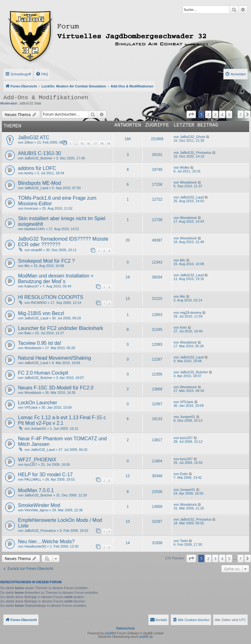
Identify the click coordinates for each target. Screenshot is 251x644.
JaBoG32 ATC (34, 138)
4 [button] (222, 114)
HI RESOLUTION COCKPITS (51, 297)
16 (89, 143)
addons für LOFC (37, 168)
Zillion (29, 142)
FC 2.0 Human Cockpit (43, 373)
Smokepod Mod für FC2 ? (46, 261)
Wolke (185, 167)
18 (102, 143)
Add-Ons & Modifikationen (46, 98)
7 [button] (241, 114)
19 (108, 143)
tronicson (31, 208)
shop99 (37, 250)
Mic (27, 266)
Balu (28, 333)
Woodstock (188, 182)
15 (82, 143)
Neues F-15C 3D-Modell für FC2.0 (56, 388)
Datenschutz (125, 628)
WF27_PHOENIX (37, 460)
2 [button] (208, 114)
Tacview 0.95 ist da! (40, 343)
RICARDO (39, 303)
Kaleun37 (32, 286)
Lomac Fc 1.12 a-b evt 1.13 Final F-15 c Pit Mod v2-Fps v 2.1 (62, 420)
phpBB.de (146, 637)
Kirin (183, 327)
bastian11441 (35, 229)
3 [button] (215, 114)
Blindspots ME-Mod (40, 183)
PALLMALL (33, 479)
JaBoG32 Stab (30, 103)
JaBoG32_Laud (36, 188)
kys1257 (186, 438)
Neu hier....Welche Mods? (46, 542)
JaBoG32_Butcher (38, 158)
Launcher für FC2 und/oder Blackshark (61, 328)
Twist (184, 541)
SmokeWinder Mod (39, 505)
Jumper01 (39, 429)
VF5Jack (31, 407)
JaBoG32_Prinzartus (196, 153)
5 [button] (229, 114)
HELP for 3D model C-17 (45, 475)
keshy (29, 173)
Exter (184, 474)
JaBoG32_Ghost (193, 137)
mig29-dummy (191, 313)
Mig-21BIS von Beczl (41, 313)
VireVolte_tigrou (36, 510)
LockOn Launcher (37, 403)
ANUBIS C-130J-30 (40, 153)
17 (95, 143)
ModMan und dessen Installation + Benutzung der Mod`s (56, 279)
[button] (191, 114)
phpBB (109, 633)
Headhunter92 (35, 546)
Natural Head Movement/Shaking (55, 358)
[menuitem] (42, 74)
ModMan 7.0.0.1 (36, 490)
